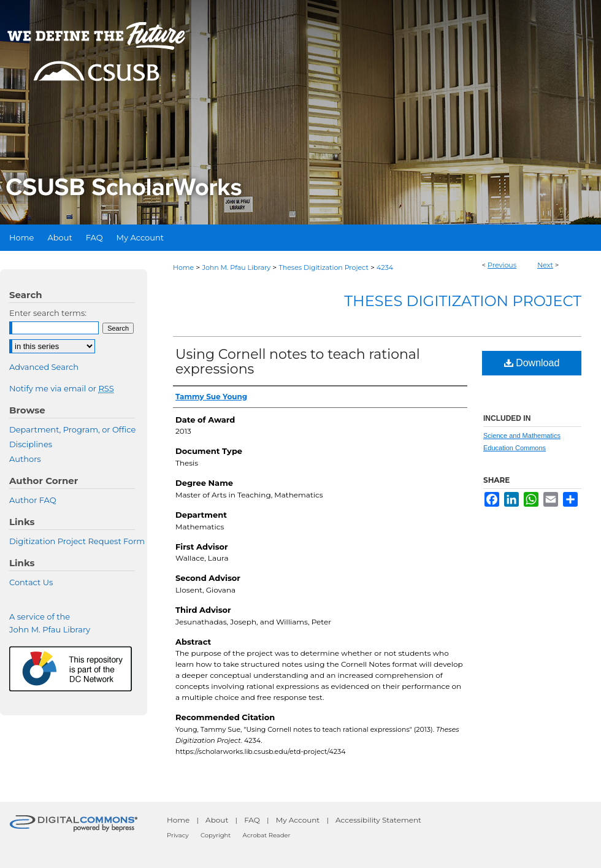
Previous (502, 265)
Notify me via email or (62, 388)
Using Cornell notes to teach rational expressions (298, 362)
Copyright (216, 835)
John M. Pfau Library (236, 267)
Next (545, 265)
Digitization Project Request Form (77, 541)
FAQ (252, 820)
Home (183, 267)
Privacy (178, 835)
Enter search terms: (48, 313)
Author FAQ (33, 500)
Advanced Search (44, 367)
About (217, 820)
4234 (385, 267)
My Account (298, 820)
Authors (25, 459)
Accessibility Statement (378, 820)
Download (532, 363)
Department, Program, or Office (72, 429)
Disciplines (31, 444)
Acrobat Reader (267, 835)
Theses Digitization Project (323, 267)
